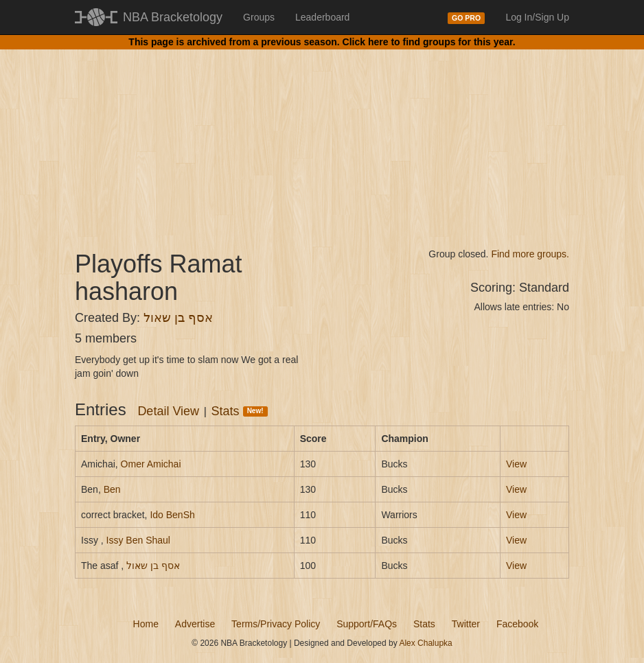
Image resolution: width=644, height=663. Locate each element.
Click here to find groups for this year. (429, 42)
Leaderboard (322, 17)
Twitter (466, 624)
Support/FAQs (367, 624)
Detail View (168, 411)
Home (146, 624)
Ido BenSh (172, 515)
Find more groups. (530, 254)
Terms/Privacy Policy (276, 624)
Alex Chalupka (425, 643)
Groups (259, 17)
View (516, 464)
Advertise (195, 624)
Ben (112, 489)
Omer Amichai (151, 464)
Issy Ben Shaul (138, 540)
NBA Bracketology (173, 17)
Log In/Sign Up (537, 17)
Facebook (517, 624)
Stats (240, 411)
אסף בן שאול (178, 318)
